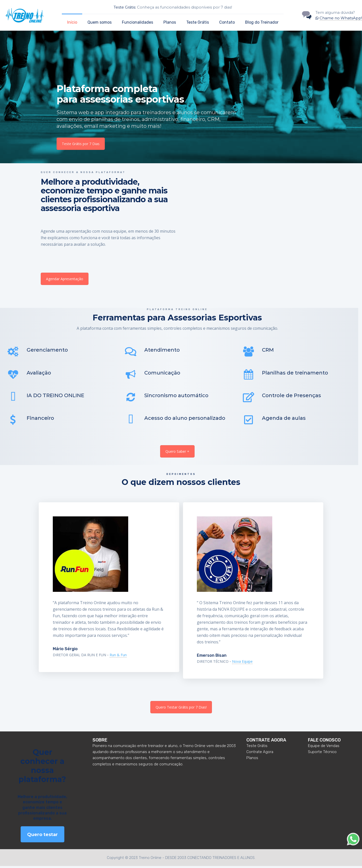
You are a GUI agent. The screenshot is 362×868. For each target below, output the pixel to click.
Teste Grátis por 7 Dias (81, 144)
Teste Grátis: (125, 7)
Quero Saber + (177, 453)
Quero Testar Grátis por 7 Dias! (181, 709)
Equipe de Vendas (324, 748)
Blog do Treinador (262, 22)
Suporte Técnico (322, 754)
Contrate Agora (260, 754)
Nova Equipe (242, 664)
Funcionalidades (138, 22)
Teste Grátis (198, 22)
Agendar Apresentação (65, 279)
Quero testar (42, 837)
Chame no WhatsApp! (341, 18)
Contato (227, 22)
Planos (170, 22)
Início (72, 22)
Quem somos (100, 22)
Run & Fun (118, 657)
